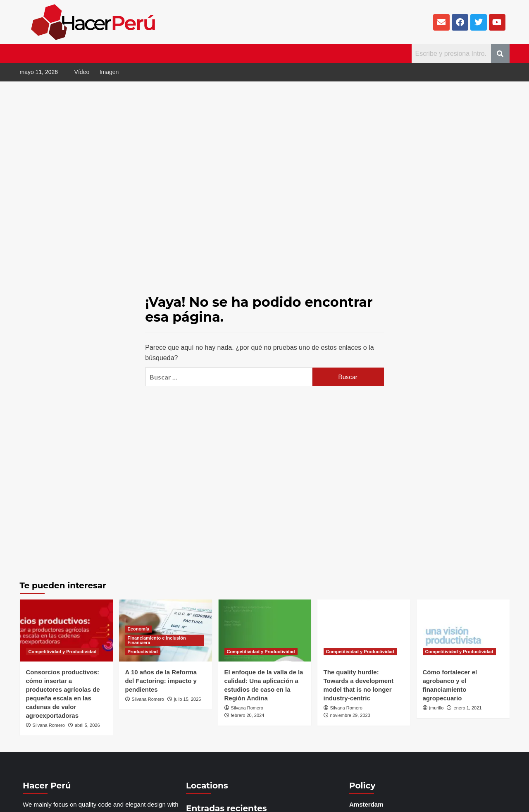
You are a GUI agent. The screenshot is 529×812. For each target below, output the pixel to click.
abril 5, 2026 (87, 725)
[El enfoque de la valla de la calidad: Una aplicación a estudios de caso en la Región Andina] (265, 630)
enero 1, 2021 (468, 708)
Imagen (109, 72)
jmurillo (437, 708)
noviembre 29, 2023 (350, 715)
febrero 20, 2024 (248, 715)
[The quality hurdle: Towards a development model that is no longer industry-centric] (364, 630)
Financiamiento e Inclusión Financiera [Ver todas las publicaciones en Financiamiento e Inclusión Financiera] (157, 640)
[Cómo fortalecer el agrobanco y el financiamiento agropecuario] (463, 630)
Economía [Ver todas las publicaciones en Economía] (139, 629)
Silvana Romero (49, 725)
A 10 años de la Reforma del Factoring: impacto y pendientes (161, 681)
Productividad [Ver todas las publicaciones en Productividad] (143, 652)
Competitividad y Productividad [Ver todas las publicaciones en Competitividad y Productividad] (63, 652)
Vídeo (82, 72)
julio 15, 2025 (187, 699)
